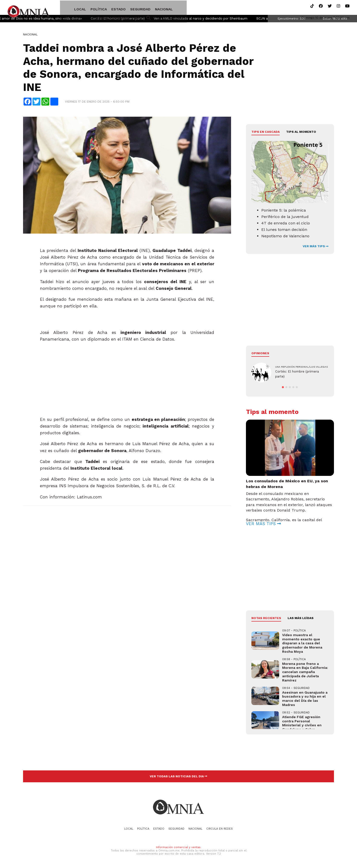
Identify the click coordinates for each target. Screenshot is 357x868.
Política (87, 8)
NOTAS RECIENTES (266, 620)
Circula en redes (182, 8)
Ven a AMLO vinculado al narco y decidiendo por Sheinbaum (214, 20)
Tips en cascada (266, 133)
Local (68, 8)
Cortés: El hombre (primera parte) (131, 20)
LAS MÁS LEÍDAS (301, 620)
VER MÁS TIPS (316, 248)
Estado (107, 8)
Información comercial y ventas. (179, 849)
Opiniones (260, 355)
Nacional (152, 8)
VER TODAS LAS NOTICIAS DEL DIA (178, 778)
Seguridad (128, 8)
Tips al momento (301, 133)
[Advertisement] (127, 379)
